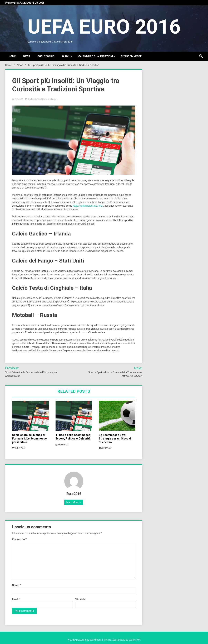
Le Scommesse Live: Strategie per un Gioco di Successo (115, 439)
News (27, 56)
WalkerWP (134, 640)
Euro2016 (18, 99)
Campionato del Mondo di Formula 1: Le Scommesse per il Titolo (29, 439)
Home (12, 56)
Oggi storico (46, 56)
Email (16, 599)
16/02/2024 (19, 448)
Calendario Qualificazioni (96, 56)
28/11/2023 (105, 448)
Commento (19, 539)
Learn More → (74, 502)
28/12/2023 (62, 445)
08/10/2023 (32, 99)
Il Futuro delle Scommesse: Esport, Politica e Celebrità (73, 437)
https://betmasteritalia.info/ (88, 206)
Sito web (80, 599)
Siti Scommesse (131, 56)
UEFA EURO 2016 (104, 27)
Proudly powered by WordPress (85, 640)
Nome (16, 585)
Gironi (66, 56)
